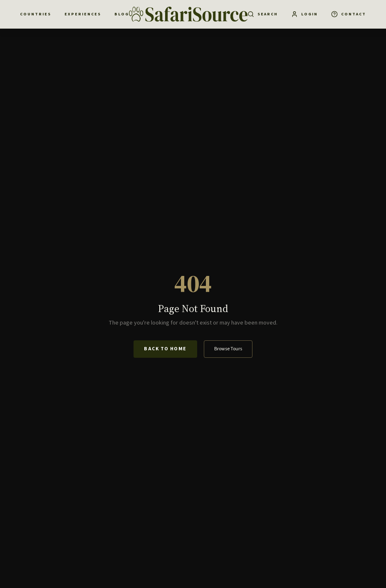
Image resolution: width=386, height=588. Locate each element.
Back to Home (165, 349)
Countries (36, 14)
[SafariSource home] (188, 14)
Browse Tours (228, 349)
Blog (122, 14)
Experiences (83, 14)
